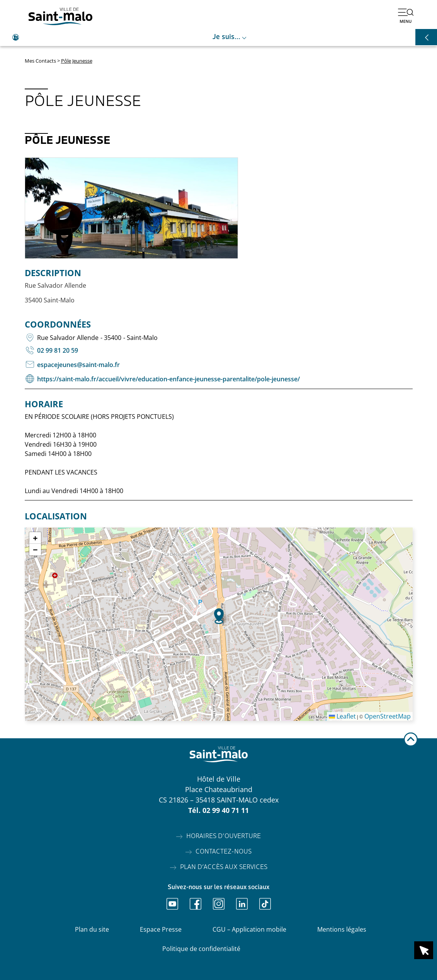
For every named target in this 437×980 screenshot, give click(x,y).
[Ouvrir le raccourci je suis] (218, 38)
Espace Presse (161, 929)
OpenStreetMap (388, 716)
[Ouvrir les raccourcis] (426, 37)
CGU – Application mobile (249, 929)
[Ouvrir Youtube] (172, 904)
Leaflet (342, 716)
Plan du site (92, 929)
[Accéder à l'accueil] (60, 16)
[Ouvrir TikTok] (265, 904)
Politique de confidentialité (201, 949)
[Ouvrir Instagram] (219, 904)
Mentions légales (342, 929)
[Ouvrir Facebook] (196, 904)
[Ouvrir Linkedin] (242, 904)
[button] (219, 616)
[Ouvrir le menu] (406, 15)
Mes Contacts (40, 61)
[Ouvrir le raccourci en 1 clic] (424, 950)
